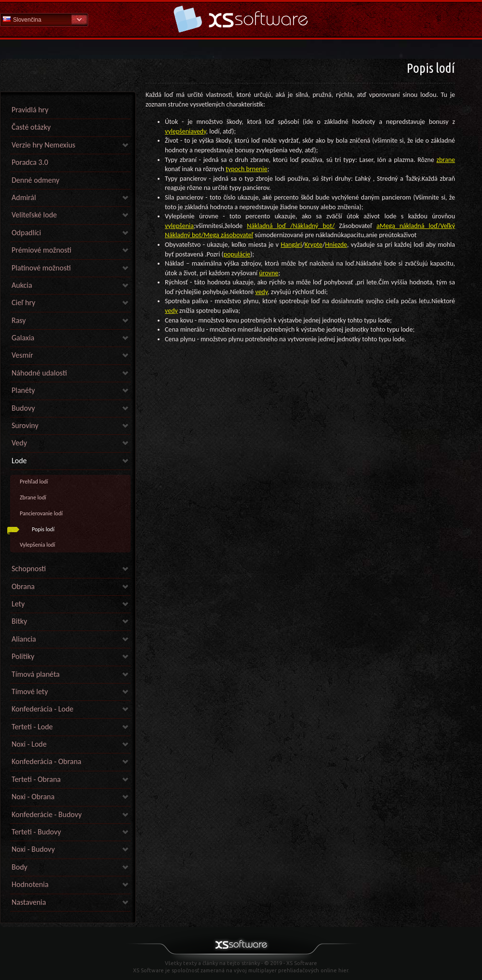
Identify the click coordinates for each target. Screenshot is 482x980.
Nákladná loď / (270, 226)
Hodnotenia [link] (30, 884)
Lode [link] (19, 461)
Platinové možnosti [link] (41, 268)
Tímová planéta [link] (36, 674)
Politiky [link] (23, 656)
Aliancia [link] (24, 639)
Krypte (314, 245)
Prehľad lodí (34, 482)
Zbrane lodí (33, 497)
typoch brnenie (246, 169)
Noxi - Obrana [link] (33, 797)
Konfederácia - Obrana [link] (47, 761)
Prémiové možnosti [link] (41, 250)
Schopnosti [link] (29, 569)
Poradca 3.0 (30, 162)
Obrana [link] (23, 586)
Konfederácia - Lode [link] (42, 709)
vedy (200, 131)
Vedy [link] (19, 443)
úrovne (268, 273)
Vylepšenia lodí (37, 545)
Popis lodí (43, 529)
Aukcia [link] (22, 285)
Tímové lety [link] (30, 691)
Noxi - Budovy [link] (33, 849)
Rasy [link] (19, 320)
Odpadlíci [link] (26, 233)
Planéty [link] (23, 390)
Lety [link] (18, 604)
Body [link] (20, 867)
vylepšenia (179, 131)
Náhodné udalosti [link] (39, 373)
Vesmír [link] (22, 355)
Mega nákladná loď (409, 226)
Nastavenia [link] (29, 902)
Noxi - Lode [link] (29, 744)
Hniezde (336, 245)
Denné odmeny (35, 180)
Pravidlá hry (30, 110)
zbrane (446, 160)
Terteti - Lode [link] (32, 727)
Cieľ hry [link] (23, 302)
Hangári (291, 245)
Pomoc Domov (241, 19)
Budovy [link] (23, 408)
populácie (237, 254)
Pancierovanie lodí (41, 513)
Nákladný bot (313, 226)
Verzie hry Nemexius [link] (43, 145)
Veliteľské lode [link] (34, 215)
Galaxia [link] (23, 338)
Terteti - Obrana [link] (36, 779)
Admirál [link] (24, 197)
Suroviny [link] (25, 425)
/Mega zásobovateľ (227, 235)
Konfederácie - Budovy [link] (47, 814)
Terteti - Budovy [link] (36, 832)
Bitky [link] (19, 621)
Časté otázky (31, 127)
